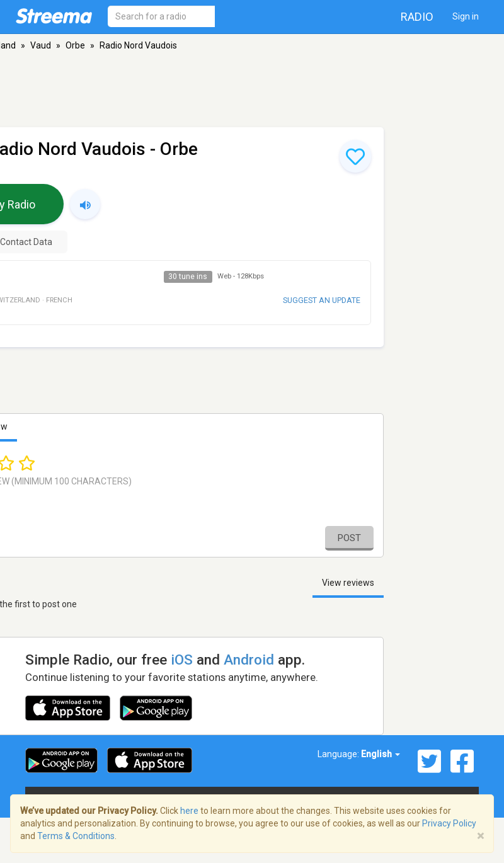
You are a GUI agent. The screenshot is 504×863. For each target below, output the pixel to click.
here (189, 811)
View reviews (348, 583)
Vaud (41, 45)
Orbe (75, 45)
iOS (182, 660)
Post (349, 538)
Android (249, 660)
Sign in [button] (466, 16)
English (381, 754)
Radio (417, 17)
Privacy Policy (449, 823)
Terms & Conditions (76, 836)
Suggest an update (322, 300)
